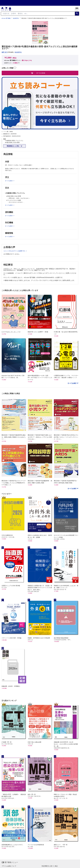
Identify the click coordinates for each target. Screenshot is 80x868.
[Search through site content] (38, 14)
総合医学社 (16, 18)
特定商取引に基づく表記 (50, 866)
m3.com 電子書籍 (6, 18)
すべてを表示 (72, 383)
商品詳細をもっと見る (13, 146)
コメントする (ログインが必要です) (14, 251)
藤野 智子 (5, 52)
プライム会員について (9, 866)
